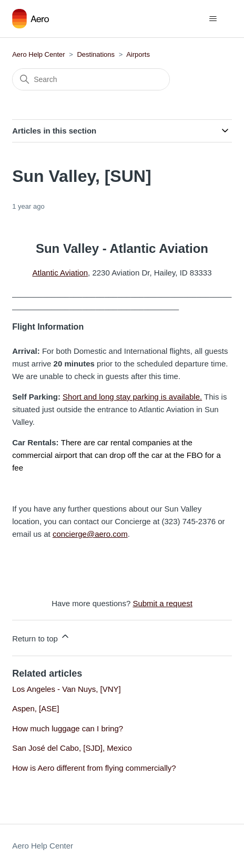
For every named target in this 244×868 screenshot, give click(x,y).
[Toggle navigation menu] (213, 19)
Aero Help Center (38, 54)
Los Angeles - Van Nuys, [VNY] (67, 689)
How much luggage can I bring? (68, 728)
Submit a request (162, 603)
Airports (138, 54)
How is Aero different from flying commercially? (94, 768)
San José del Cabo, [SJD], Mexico (72, 748)
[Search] (91, 79)
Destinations (96, 54)
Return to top (41, 637)
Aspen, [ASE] (35, 708)
